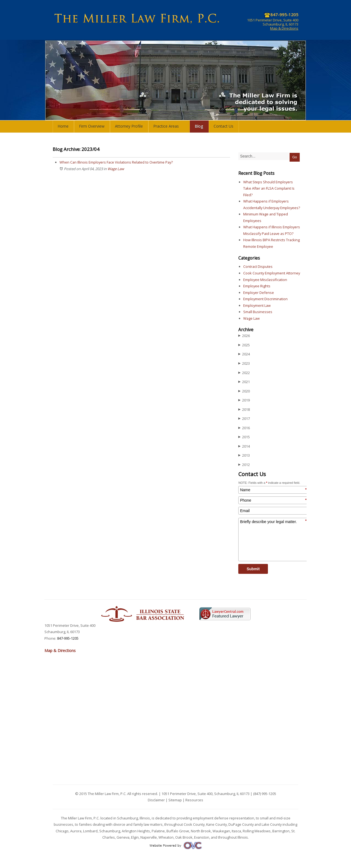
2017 (244, 419)
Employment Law (257, 305)
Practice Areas (166, 126)
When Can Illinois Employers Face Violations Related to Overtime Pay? (116, 162)
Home (63, 126)
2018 (244, 410)
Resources (194, 800)
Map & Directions (284, 28)
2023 (244, 363)
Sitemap (175, 800)
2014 (244, 446)
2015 (244, 437)
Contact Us (223, 126)
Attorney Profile (129, 126)
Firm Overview (92, 126)
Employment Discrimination (265, 299)
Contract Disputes (258, 266)
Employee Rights (257, 286)
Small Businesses (258, 312)
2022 (244, 373)
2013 (244, 455)
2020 (244, 391)
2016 (244, 428)
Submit (253, 569)
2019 (244, 400)
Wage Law (116, 169)
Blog (199, 126)
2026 (244, 336)
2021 (244, 382)
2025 (244, 345)
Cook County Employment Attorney (272, 273)
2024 (244, 354)
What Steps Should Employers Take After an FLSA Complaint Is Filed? (269, 188)
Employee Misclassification (265, 280)
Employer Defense (259, 293)
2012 (244, 465)
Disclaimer (156, 800)
